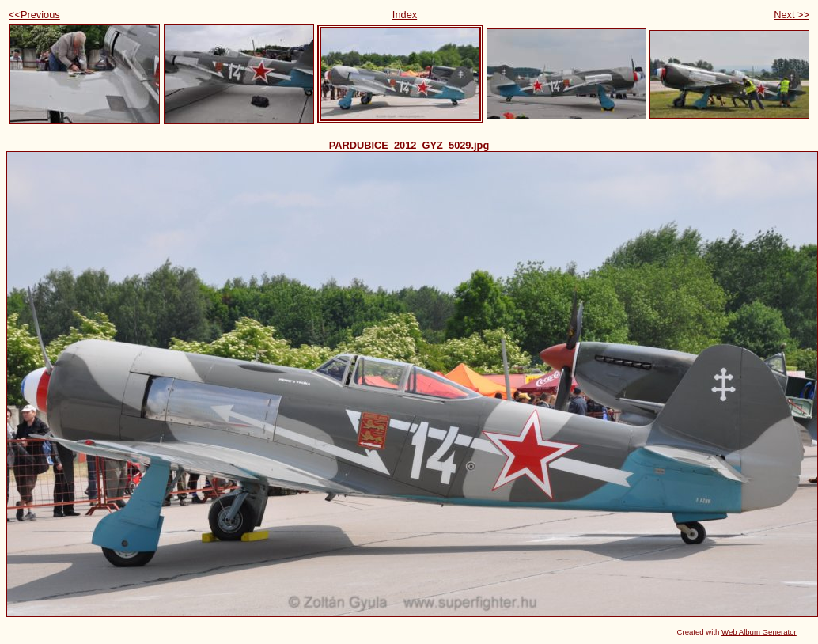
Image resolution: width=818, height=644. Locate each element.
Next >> (791, 15)
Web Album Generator (759, 632)
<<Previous (34, 15)
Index (405, 15)
